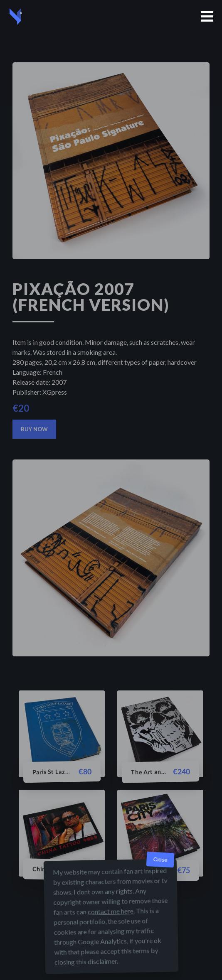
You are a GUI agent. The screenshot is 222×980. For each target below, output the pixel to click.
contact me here (111, 911)
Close (160, 860)
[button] (207, 16)
